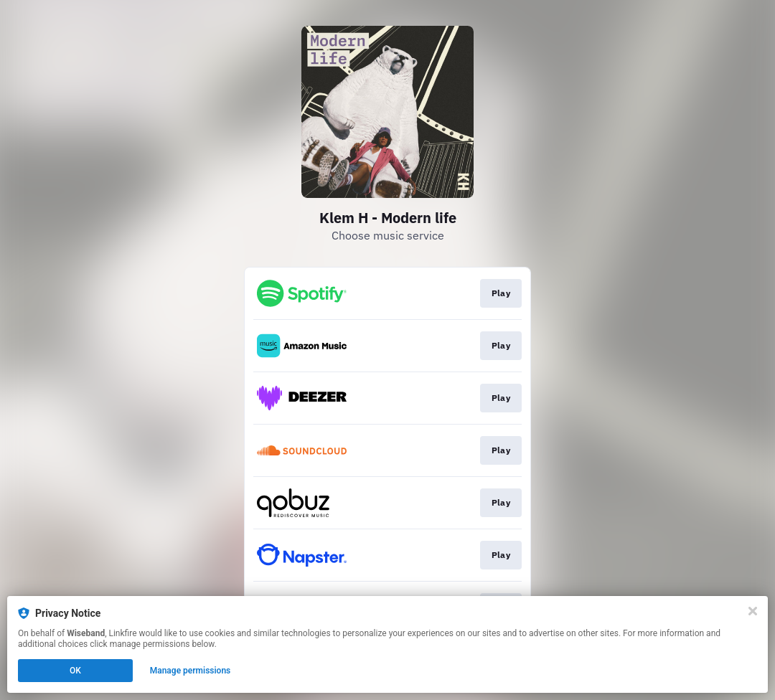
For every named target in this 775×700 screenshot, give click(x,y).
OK (75, 671)
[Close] (753, 611)
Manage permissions (191, 671)
